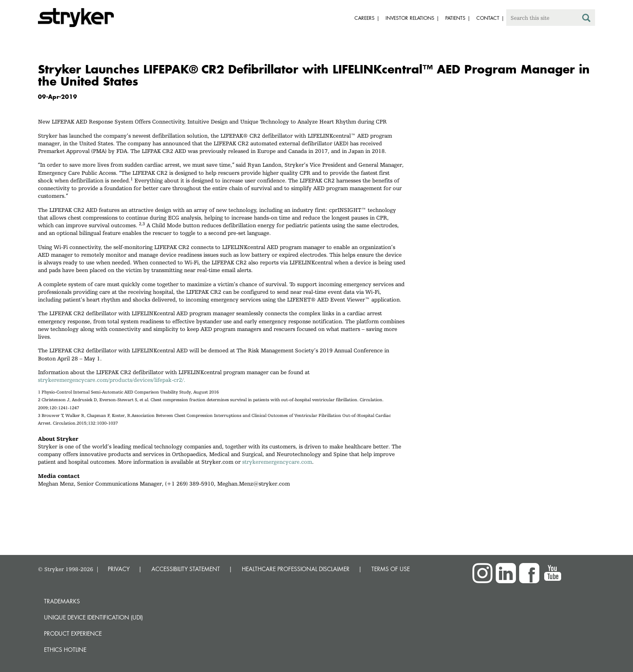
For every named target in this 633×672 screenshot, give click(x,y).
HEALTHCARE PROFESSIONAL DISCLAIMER (296, 569)
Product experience (73, 633)
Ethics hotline (65, 650)
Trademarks (62, 601)
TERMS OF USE (391, 569)
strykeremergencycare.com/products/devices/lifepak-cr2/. (112, 380)
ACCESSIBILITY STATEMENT (186, 569)
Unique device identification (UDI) (93, 617)
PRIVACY (119, 569)
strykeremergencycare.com (277, 462)
